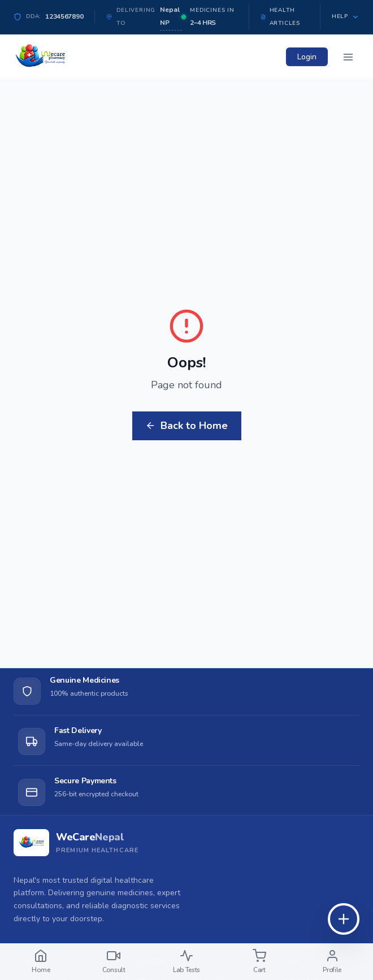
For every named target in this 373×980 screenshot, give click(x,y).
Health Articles (280, 17)
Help (346, 16)
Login (307, 57)
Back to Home (186, 426)
